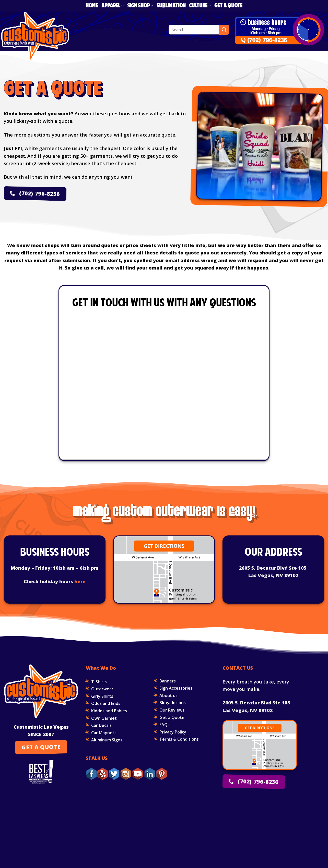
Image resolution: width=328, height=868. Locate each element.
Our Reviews (172, 710)
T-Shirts (99, 682)
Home (92, 6)
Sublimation (171, 6)
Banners (168, 681)
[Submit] (224, 30)
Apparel (113, 6)
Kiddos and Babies (109, 711)
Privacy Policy (173, 732)
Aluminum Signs (107, 740)
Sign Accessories (176, 688)
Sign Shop (140, 6)
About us (168, 695)
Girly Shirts (102, 696)
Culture (200, 6)
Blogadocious (173, 703)
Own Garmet (104, 718)
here (80, 581)
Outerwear (102, 689)
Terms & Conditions (179, 739)
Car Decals (101, 725)
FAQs (165, 725)
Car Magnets (104, 733)
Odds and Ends (106, 703)
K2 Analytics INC (222, 816)
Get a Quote (228, 6)
